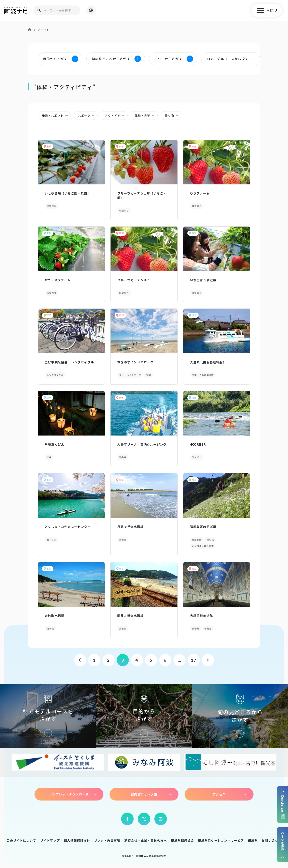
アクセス (219, 794)
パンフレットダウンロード (69, 794)
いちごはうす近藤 (203, 280)
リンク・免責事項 (107, 840)
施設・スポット (56, 116)
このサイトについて (21, 840)
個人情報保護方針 (77, 840)
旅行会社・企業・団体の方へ (146, 840)
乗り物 (173, 116)
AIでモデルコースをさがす (48, 716)
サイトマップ (50, 840)
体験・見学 (146, 116)
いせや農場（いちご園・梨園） (68, 193)
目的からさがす (144, 716)
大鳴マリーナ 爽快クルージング (142, 444)
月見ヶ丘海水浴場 (130, 527)
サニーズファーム (58, 280)
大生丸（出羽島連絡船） (208, 362)
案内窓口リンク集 (144, 794)
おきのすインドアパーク (135, 362)
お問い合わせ (271, 840)
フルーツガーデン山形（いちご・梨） (142, 195)
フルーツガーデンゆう (134, 280)
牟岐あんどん (54, 444)
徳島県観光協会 (182, 840)
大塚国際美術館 (201, 616)
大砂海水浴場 (54, 616)
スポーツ (88, 116)
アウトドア (116, 116)
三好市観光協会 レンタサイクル (69, 362)
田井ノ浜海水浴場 (130, 616)
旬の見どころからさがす (240, 716)
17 (194, 660)
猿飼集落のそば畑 (203, 527)
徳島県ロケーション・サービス (221, 840)
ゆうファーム (200, 193)
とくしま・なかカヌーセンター (68, 527)
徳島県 (253, 840)
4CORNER (198, 444)
